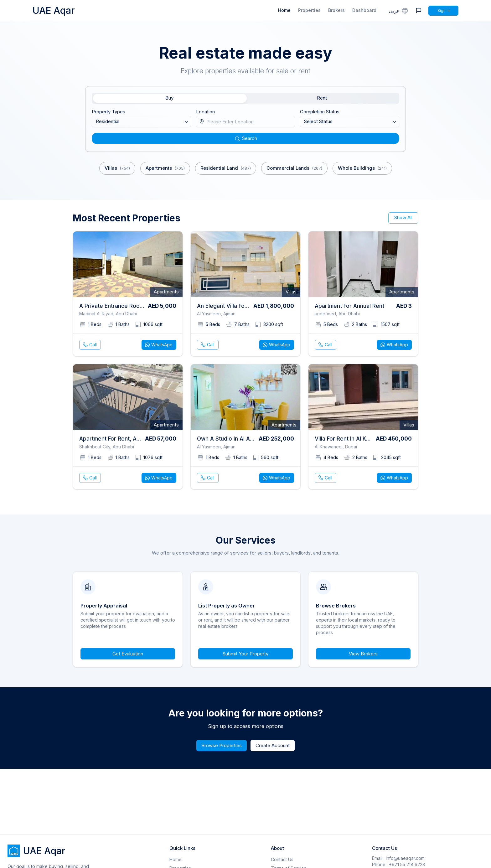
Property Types (109, 112)
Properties (309, 10)
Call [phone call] (89, 345)
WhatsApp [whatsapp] (158, 345)
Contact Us (282, 859)
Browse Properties (222, 745)
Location (205, 112)
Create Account (273, 745)
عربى (399, 10)
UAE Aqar (54, 10)
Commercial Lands (294, 168)
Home (284, 10)
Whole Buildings (362, 168)
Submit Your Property (246, 654)
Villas (117, 168)
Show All (403, 217)
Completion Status (320, 112)
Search (246, 138)
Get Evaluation (128, 654)
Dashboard (364, 10)
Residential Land (226, 168)
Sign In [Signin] (444, 10)
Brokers (336, 10)
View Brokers (363, 654)
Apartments (165, 168)
